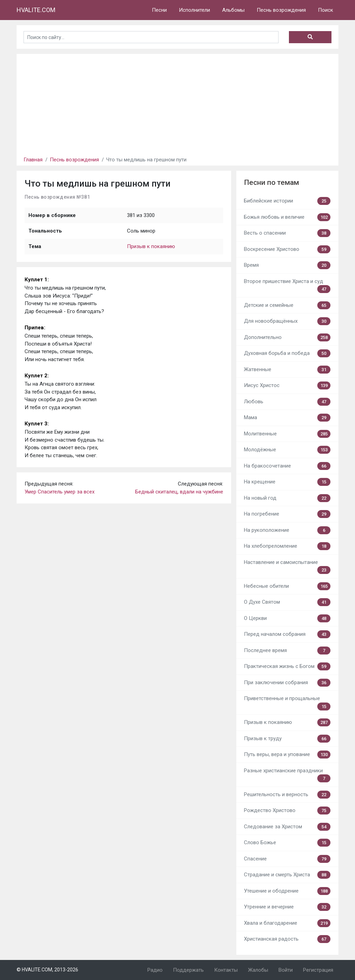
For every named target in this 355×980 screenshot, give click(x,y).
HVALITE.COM (36, 10)
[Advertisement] (177, 102)
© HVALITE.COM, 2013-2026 (47, 970)
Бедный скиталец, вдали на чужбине (179, 492)
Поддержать (188, 970)
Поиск (326, 10)
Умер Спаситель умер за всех (60, 492)
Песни (159, 10)
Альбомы (233, 10)
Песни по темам (271, 182)
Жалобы (258, 970)
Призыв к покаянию (151, 246)
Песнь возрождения (281, 10)
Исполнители (194, 10)
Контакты (226, 970)
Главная (33, 160)
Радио (155, 970)
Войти (286, 970)
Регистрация (318, 970)
